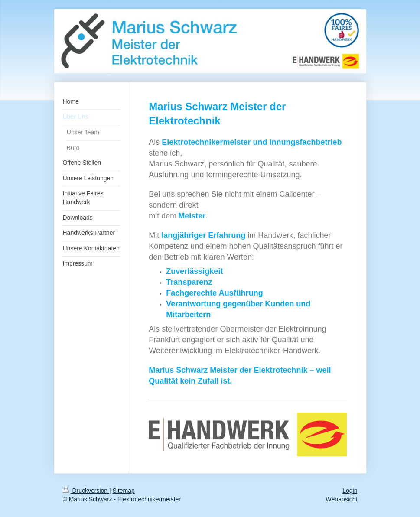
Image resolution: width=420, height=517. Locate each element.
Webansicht (342, 499)
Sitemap (124, 491)
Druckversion (86, 491)
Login (350, 491)
